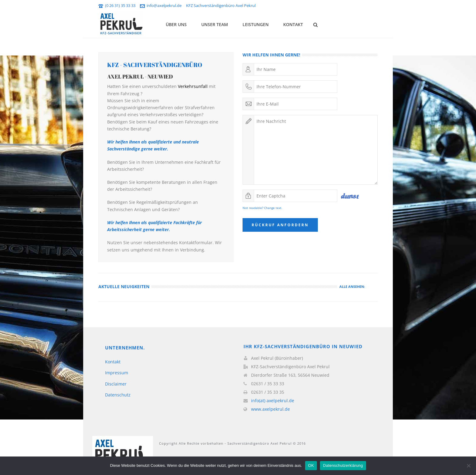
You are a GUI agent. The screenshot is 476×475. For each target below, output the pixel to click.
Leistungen (256, 24)
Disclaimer (116, 384)
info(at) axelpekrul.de (273, 401)
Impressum (117, 373)
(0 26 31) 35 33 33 (120, 5)
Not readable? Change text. (262, 208)
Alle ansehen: (352, 286)
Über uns (176, 24)
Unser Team (215, 24)
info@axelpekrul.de (164, 5)
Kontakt (293, 24)
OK (311, 465)
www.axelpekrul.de (270, 409)
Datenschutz (118, 395)
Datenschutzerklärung (343, 465)
